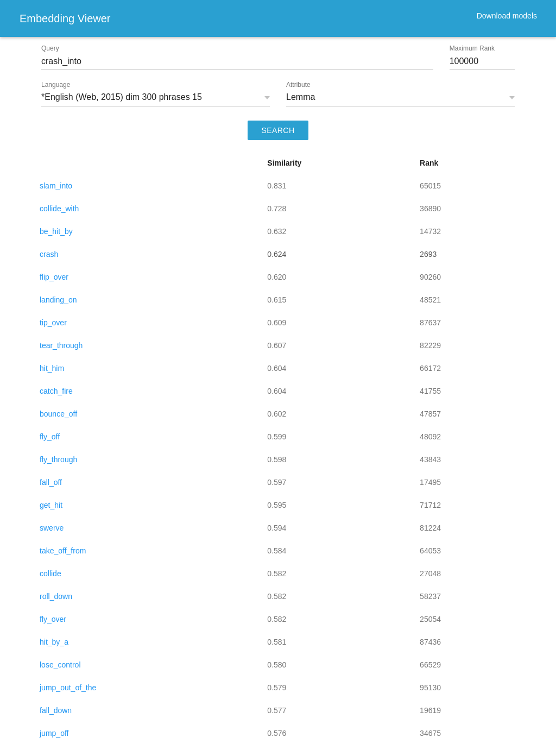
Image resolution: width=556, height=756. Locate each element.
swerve (52, 528)
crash (49, 254)
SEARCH (278, 130)
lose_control (60, 665)
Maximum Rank (472, 48)
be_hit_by (56, 231)
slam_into (56, 186)
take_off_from (63, 551)
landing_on (58, 300)
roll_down (56, 596)
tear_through (61, 345)
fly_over (53, 619)
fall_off (51, 482)
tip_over (53, 323)
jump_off (54, 733)
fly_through (58, 459)
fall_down (56, 710)
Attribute (298, 85)
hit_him (52, 368)
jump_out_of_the (68, 688)
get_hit (51, 505)
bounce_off (58, 414)
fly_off (50, 437)
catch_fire (56, 391)
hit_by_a (54, 642)
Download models (507, 16)
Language (56, 85)
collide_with (59, 209)
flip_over (54, 277)
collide (50, 574)
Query (50, 48)
